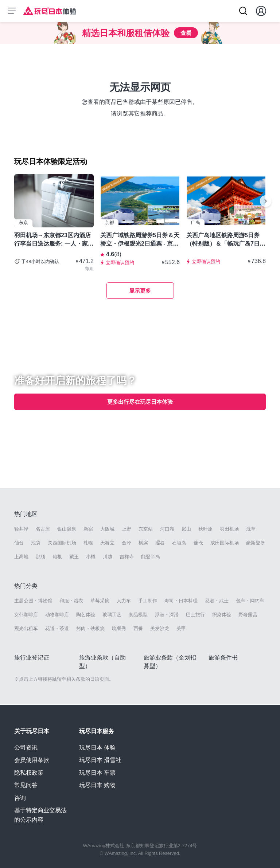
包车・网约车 (250, 601)
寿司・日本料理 (181, 601)
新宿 (88, 529)
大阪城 (107, 529)
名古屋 (43, 529)
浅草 (251, 529)
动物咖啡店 (57, 615)
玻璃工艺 (112, 615)
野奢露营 (248, 615)
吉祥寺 (127, 557)
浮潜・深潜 (167, 615)
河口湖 (167, 529)
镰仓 (198, 543)
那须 (40, 557)
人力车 (124, 601)
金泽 (127, 543)
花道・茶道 (57, 628)
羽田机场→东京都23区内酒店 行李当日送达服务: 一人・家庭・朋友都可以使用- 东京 (52, 240)
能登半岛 (151, 557)
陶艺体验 (86, 615)
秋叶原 (205, 529)
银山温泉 (67, 529)
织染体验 (222, 615)
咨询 (20, 798)
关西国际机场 (62, 543)
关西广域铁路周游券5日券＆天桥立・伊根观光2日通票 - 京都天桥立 (140, 240)
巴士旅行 (195, 615)
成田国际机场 (225, 543)
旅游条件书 (223, 658)
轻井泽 (21, 529)
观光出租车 (26, 628)
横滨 (143, 543)
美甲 (181, 628)
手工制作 (148, 601)
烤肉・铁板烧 (90, 628)
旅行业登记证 (32, 658)
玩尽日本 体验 (97, 748)
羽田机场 (229, 529)
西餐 (138, 628)
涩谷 (160, 543)
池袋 (36, 543)
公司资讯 (26, 748)
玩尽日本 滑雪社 (100, 760)
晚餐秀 (119, 628)
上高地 (21, 557)
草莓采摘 (100, 601)
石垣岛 (179, 543)
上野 (127, 529)
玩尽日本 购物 (97, 785)
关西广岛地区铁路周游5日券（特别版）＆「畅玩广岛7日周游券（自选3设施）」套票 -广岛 (226, 240)
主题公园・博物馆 (33, 601)
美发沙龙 (160, 628)
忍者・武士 (217, 601)
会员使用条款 (32, 760)
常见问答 (26, 785)
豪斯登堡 (256, 543)
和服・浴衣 (71, 601)
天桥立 (107, 543)
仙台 (19, 543)
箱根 (57, 557)
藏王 (74, 557)
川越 (108, 557)
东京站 (146, 529)
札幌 (88, 543)
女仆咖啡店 (26, 615)
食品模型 (138, 615)
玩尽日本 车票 (97, 773)
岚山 (186, 529)
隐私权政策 (29, 773)
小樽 (91, 557)
